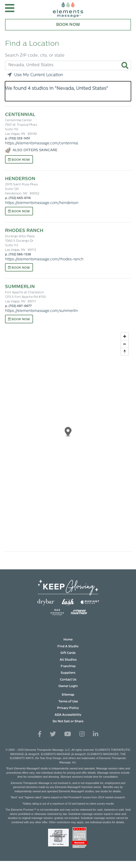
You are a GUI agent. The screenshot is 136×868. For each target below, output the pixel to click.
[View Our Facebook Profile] (40, 734)
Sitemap (68, 695)
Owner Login (68, 686)
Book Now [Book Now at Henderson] (19, 211)
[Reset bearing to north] (125, 351)
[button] (10, 9)
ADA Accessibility (68, 715)
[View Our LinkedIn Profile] (96, 734)
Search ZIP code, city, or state (35, 56)
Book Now (68, 25)
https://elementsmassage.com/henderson (42, 203)
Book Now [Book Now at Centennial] (19, 160)
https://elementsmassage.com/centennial (42, 144)
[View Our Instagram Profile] (82, 734)
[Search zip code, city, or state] (68, 65)
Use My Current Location (35, 75)
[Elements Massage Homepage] (68, 9)
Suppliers (68, 673)
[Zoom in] (125, 336)
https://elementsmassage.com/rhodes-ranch (44, 260)
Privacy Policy (68, 708)
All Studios (68, 660)
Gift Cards (68, 653)
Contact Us (68, 680)
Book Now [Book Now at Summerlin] (19, 319)
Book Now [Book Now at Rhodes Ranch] (19, 268)
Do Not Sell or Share (68, 722)
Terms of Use (68, 702)
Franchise (68, 666)
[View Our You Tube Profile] (68, 734)
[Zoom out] (125, 344)
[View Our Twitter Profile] (53, 734)
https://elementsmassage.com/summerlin (41, 311)
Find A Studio (68, 647)
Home (68, 640)
